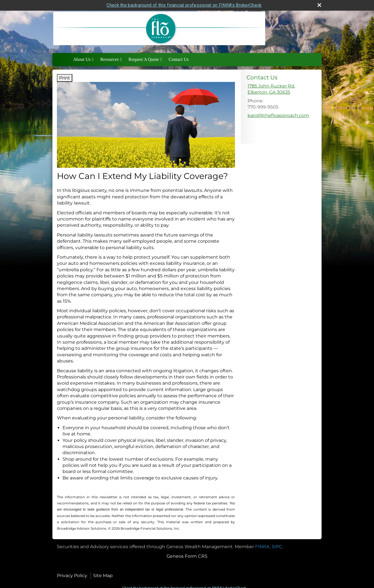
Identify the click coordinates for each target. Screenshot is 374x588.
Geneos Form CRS (187, 556)
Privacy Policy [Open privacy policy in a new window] (72, 576)
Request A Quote (144, 59)
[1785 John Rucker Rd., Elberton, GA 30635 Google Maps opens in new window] (271, 89)
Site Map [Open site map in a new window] (103, 576)
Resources (110, 59)
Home (64, 59)
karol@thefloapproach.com (278, 115)
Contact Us (179, 59)
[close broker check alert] (319, 5)
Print (65, 78)
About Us (82, 59)
